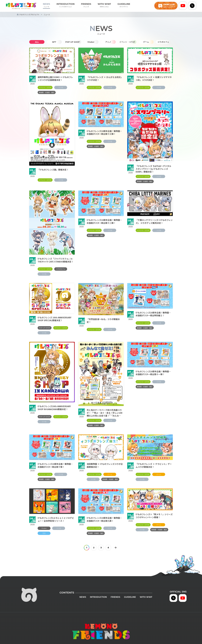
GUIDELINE (124, 5)
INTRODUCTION (65, 5)
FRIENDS (86, 5)
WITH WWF (104, 5)
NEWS (46, 5)
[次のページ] (115, 548)
